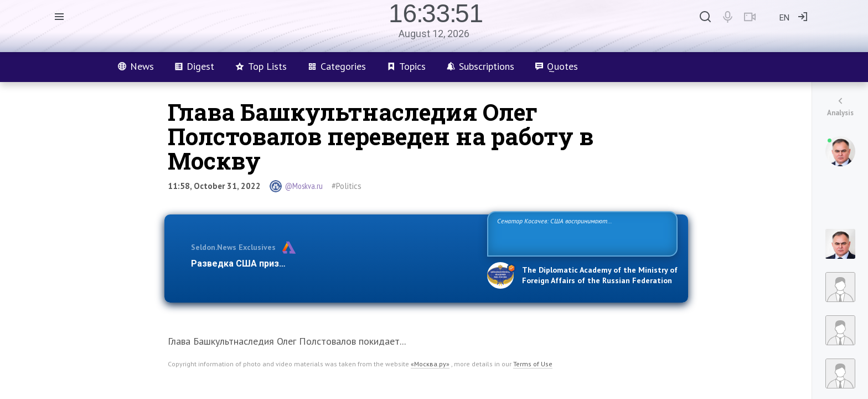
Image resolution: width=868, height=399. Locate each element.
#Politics (347, 186)
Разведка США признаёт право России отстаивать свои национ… (333, 264)
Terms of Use (533, 364)
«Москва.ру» (430, 364)
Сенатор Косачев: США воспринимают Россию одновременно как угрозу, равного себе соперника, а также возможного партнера (581, 233)
